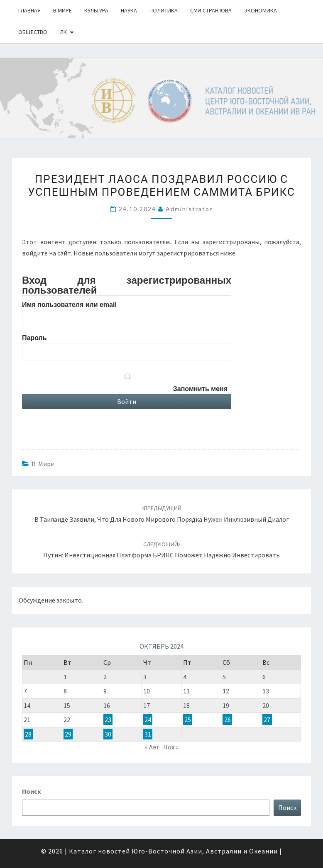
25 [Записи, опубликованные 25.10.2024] (188, 720)
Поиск (32, 791)
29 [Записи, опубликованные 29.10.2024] (68, 734)
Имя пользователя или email (69, 305)
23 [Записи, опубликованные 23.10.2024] (108, 720)
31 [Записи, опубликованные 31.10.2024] (148, 734)
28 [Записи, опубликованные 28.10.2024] (28, 734)
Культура (96, 10)
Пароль (34, 338)
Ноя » (171, 747)
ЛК (63, 32)
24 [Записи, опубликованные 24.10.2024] (148, 720)
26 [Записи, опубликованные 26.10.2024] (228, 720)
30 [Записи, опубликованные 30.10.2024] (108, 734)
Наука (129, 10)
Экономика (261, 10)
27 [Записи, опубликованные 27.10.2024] (267, 720)
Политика (164, 10)
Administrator (189, 209)
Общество (33, 32)
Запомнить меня (200, 389)
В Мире (62, 10)
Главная (29, 10)
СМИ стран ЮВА (211, 10)
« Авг (152, 747)
